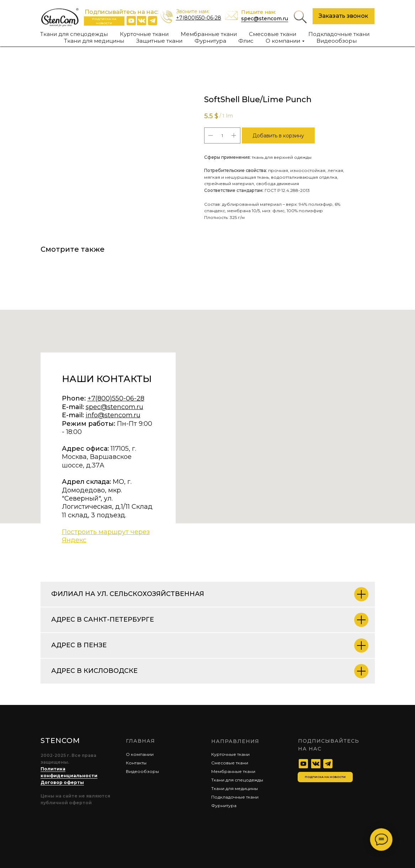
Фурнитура (210, 41)
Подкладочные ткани (339, 34)
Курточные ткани (144, 34)
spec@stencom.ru (265, 19)
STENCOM (60, 741)
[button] (344, 16)
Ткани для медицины (94, 41)
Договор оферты (62, 782)
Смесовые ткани (273, 34)
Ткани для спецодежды (74, 34)
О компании (140, 754)
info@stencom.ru (113, 415)
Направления (235, 741)
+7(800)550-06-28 (199, 18)
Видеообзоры (337, 41)
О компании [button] (283, 41)
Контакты (136, 763)
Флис (246, 41)
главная (140, 741)
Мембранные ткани (209, 34)
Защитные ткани (159, 41)
